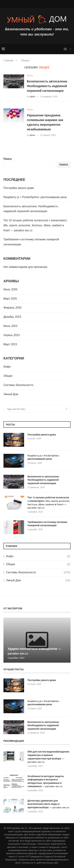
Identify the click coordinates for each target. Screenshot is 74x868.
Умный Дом (11, 394)
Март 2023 (10, 344)
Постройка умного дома (19, 188)
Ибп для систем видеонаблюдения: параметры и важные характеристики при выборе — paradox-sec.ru (49, 757)
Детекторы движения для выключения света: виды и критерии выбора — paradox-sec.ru (48, 804)
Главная (8, 60)
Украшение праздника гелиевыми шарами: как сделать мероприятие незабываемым (45, 122)
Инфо (7, 367)
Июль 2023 (10, 326)
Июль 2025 (10, 289)
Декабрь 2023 (12, 317)
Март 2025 (10, 299)
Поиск (8, 159)
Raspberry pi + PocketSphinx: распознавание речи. (35, 197)
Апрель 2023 (12, 335)
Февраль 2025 (12, 308)
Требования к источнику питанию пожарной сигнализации (47, 524)
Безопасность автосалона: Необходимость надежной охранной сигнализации (47, 86)
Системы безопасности (18, 385)
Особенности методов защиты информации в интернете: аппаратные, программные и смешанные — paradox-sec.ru (46, 781)
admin (32, 97)
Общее (8, 376)
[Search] (71, 49)
